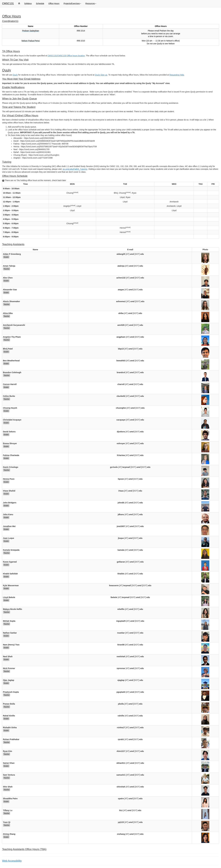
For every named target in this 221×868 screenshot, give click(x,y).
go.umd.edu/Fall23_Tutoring (75, 169)
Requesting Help (177, 75)
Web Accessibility (12, 861)
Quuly (15, 75)
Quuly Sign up (101, 75)
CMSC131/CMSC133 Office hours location (66, 56)
